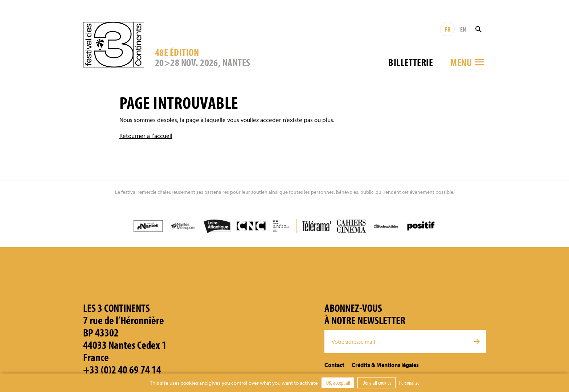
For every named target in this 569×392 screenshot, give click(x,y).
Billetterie (411, 62)
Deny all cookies (376, 383)
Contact (334, 365)
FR (448, 29)
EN (463, 29)
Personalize (409, 383)
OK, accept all (338, 383)
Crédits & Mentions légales (385, 365)
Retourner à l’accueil (146, 136)
